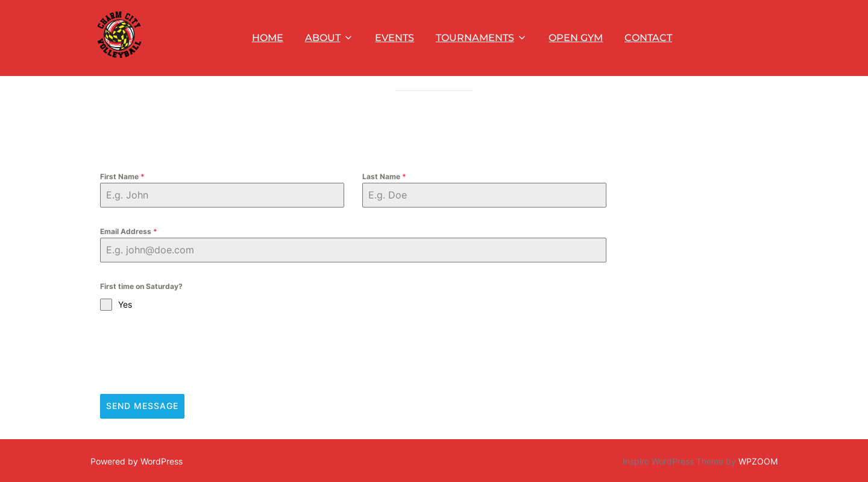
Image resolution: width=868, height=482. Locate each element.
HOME (268, 38)
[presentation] (192, 384)
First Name (122, 208)
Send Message (142, 438)
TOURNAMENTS (482, 38)
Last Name (384, 208)
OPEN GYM (576, 38)
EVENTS (395, 38)
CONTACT (648, 38)
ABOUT (329, 38)
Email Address (129, 263)
